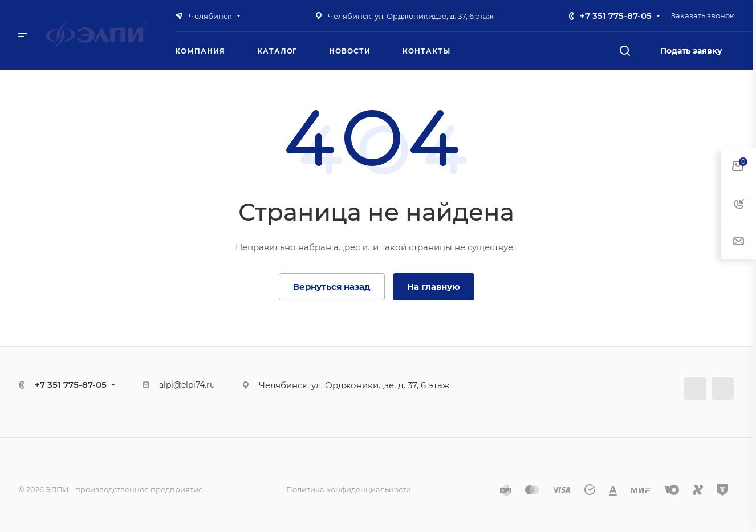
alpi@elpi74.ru (187, 385)
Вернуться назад (332, 287)
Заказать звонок (703, 15)
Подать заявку (691, 51)
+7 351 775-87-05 (616, 16)
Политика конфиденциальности (349, 489)
